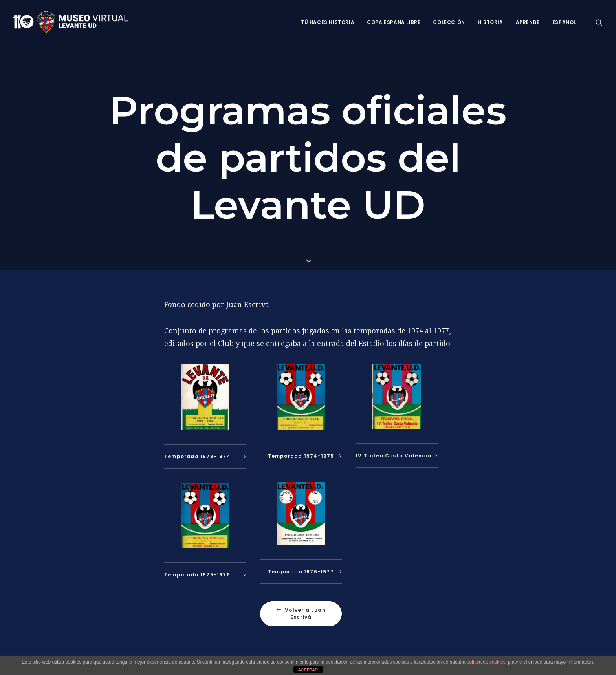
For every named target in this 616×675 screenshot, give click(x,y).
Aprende (528, 22)
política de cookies (486, 662)
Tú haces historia (328, 22)
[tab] (205, 455)
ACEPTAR (308, 670)
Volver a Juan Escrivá (302, 612)
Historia (490, 22)
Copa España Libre (394, 22)
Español (564, 22)
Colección (449, 22)
